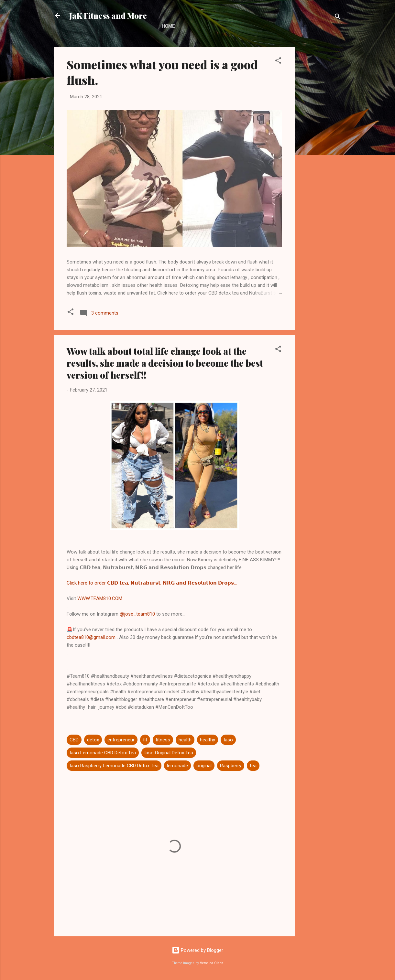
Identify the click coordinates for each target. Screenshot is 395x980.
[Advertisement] (321, 144)
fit (145, 740)
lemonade (177, 766)
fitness (163, 740)
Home (168, 26)
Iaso (228, 740)
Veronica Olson (212, 963)
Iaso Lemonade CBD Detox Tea (103, 753)
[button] (278, 62)
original (204, 766)
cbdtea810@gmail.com (91, 637)
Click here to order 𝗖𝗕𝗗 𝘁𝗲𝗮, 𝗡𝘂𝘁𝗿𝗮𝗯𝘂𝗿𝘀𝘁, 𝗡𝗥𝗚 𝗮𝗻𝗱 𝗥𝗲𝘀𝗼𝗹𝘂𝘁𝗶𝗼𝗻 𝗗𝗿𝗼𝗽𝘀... (152, 583)
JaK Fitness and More (108, 16)
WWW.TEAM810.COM (100, 598)
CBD (74, 740)
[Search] (338, 18)
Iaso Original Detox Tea (169, 753)
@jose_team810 (137, 614)
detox (93, 740)
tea (253, 766)
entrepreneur (121, 740)
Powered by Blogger (197, 950)
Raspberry (231, 766)
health (185, 740)
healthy (208, 740)
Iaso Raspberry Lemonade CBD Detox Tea (114, 766)
